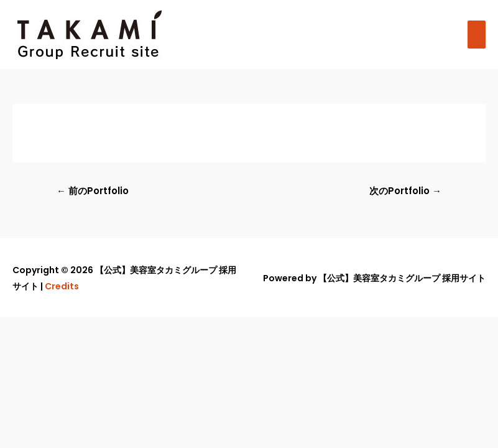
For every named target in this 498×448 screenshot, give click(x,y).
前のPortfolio (93, 191)
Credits (62, 286)
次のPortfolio (405, 191)
